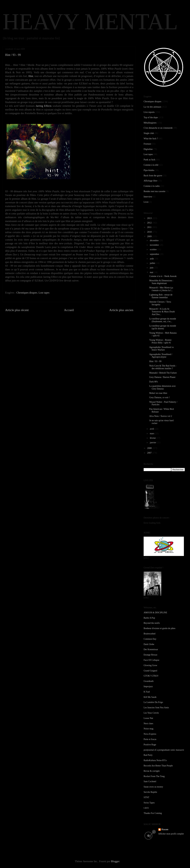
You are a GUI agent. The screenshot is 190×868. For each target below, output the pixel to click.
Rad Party (148, 755)
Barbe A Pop (149, 618)
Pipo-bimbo (149, 170)
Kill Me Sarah (150, 697)
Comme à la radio (152, 186)
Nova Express (150, 734)
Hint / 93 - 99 (155, 361)
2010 (150, 232)
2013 (150, 218)
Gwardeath (149, 681)
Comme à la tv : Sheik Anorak (163, 276)
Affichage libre (150, 181)
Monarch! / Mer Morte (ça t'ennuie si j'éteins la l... (161, 289)
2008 (150, 448)
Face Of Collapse (151, 660)
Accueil (69, 310)
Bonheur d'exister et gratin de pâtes (159, 628)
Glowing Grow (150, 665)
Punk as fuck (149, 160)
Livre (146, 202)
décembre (154, 240)
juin (152, 268)
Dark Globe (149, 644)
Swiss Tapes (149, 803)
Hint (31, 76)
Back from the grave (153, 176)
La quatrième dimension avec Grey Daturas (163, 387)
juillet (153, 263)
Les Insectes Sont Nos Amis (156, 708)
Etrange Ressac (151, 655)
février (153, 438)
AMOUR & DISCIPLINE (155, 613)
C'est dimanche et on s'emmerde (158, 128)
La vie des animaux (152, 107)
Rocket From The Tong (154, 776)
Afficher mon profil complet (171, 834)
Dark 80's (154, 382)
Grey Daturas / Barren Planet (162, 377)
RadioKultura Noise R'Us (155, 760)
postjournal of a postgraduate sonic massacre (164, 750)
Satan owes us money (153, 787)
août (152, 259)
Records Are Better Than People (158, 766)
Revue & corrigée (152, 771)
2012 (150, 223)
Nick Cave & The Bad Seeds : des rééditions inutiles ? (163, 367)
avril (152, 429)
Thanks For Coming (153, 813)
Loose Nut (148, 718)
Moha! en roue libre (158, 393)
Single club (149, 133)
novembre (154, 245)
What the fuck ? (151, 139)
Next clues (148, 723)
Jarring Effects (44, 106)
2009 (150, 236)
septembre (155, 254)
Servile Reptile (150, 792)
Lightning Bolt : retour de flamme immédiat (161, 296)
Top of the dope (151, 117)
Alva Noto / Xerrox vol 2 (161, 416)
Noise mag (148, 729)
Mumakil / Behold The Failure (163, 373)
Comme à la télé (151, 165)
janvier (153, 443)
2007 (150, 453)
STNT (146, 797)
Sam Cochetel (150, 781)
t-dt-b (146, 808)
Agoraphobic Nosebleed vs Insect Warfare (161, 349)
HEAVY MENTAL (90, 22)
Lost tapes (44, 293)
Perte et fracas (150, 739)
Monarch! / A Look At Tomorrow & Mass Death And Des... (162, 312)
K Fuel (147, 692)
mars (152, 434)
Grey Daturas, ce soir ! (159, 397)
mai (152, 272)
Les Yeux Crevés (151, 713)
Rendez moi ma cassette (154, 191)
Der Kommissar (151, 649)
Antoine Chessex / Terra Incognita (160, 303)
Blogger (115, 861)
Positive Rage (150, 745)
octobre (153, 249)
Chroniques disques (27, 293)
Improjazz (148, 686)
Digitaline (148, 149)
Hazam (165, 829)
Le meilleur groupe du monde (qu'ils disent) (163, 327)
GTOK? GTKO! (151, 676)
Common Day (150, 639)
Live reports (149, 112)
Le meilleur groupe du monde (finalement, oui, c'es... (163, 320)
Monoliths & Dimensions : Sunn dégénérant (161, 282)
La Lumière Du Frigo (153, 702)
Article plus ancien (121, 310)
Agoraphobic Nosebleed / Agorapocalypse (161, 356)
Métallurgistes (150, 123)
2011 (150, 227)
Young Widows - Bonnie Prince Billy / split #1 (160, 341)
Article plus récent (17, 310)
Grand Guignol (150, 671)
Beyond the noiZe (152, 623)
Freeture (147, 144)
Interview (148, 197)
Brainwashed (150, 634)
